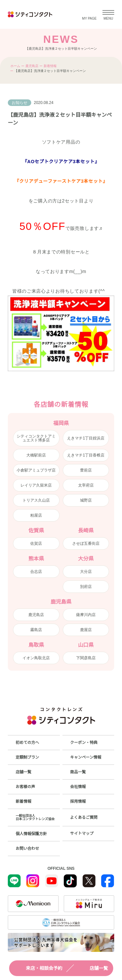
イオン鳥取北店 (36, 658)
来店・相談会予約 (38, 968)
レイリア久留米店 (36, 485)
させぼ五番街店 (86, 543)
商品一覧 (78, 772)
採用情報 (78, 801)
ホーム (15, 66)
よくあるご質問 (84, 817)
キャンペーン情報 (86, 757)
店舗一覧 (93, 968)
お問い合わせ (27, 849)
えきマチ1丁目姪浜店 (86, 438)
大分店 (86, 572)
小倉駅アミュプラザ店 (36, 470)
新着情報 (50, 66)
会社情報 (78, 787)
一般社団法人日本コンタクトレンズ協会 (35, 817)
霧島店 (36, 630)
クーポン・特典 (84, 743)
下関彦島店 (86, 658)
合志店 (36, 572)
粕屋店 (36, 515)
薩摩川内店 (86, 615)
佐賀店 (36, 543)
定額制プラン (27, 757)
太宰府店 (86, 485)
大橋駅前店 (36, 455)
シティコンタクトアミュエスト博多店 (36, 438)
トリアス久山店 (36, 500)
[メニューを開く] (108, 14)
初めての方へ (27, 743)
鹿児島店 (32, 66)
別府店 (86, 587)
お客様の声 (25, 787)
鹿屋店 (86, 630)
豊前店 (86, 470)
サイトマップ (82, 834)
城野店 (86, 500)
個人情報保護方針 (31, 834)
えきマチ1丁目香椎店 (86, 455)
